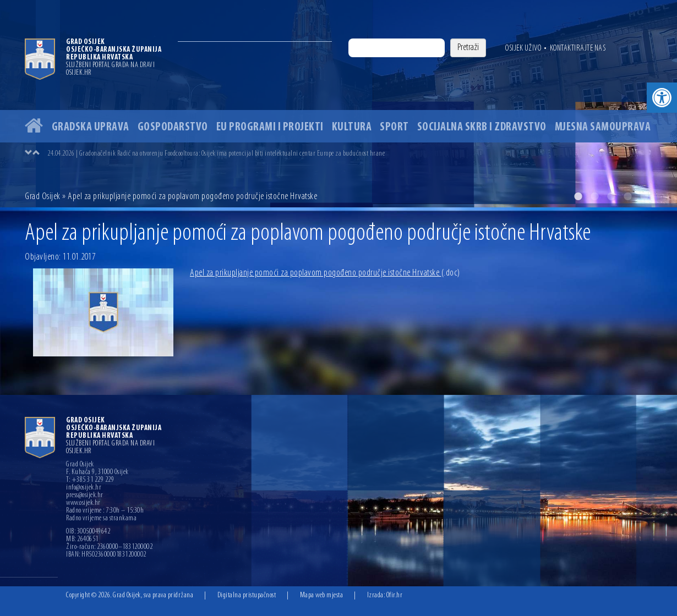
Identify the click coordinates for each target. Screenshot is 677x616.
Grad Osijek (43, 197)
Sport (394, 127)
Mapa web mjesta (322, 595)
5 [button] (644, 196)
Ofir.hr (395, 595)
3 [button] (611, 196)
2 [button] (594, 196)
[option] (338, 104)
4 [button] (627, 196)
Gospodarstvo (173, 127)
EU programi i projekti (270, 127)
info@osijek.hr (84, 488)
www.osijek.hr (83, 503)
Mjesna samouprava (603, 127)
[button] (662, 98)
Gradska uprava (91, 127)
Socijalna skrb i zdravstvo (482, 127)
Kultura (352, 127)
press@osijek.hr (85, 496)
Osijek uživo (523, 48)
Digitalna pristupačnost (247, 595)
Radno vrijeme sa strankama (101, 519)
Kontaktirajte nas (578, 48)
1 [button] (578, 196)
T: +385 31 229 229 (90, 480)
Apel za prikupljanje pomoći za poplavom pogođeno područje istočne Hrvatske (325, 273)
